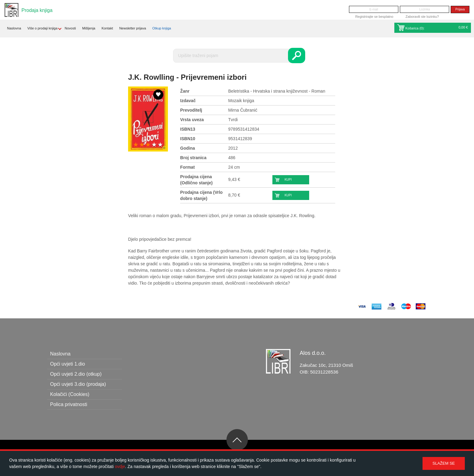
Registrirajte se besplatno (374, 17)
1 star (136, 145)
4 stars (154, 145)
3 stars (148, 145)
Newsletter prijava (133, 28)
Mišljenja (89, 28)
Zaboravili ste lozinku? (422, 17)
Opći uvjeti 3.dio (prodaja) (78, 384)
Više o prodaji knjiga (42, 28)
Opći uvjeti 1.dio (68, 364)
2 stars (142, 145)
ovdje (120, 466)
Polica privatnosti (69, 404)
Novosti (70, 28)
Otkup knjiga (162, 28)
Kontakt (107, 28)
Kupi (288, 180)
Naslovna (14, 28)
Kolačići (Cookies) (70, 394)
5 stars (160, 145)
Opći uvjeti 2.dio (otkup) (76, 374)
